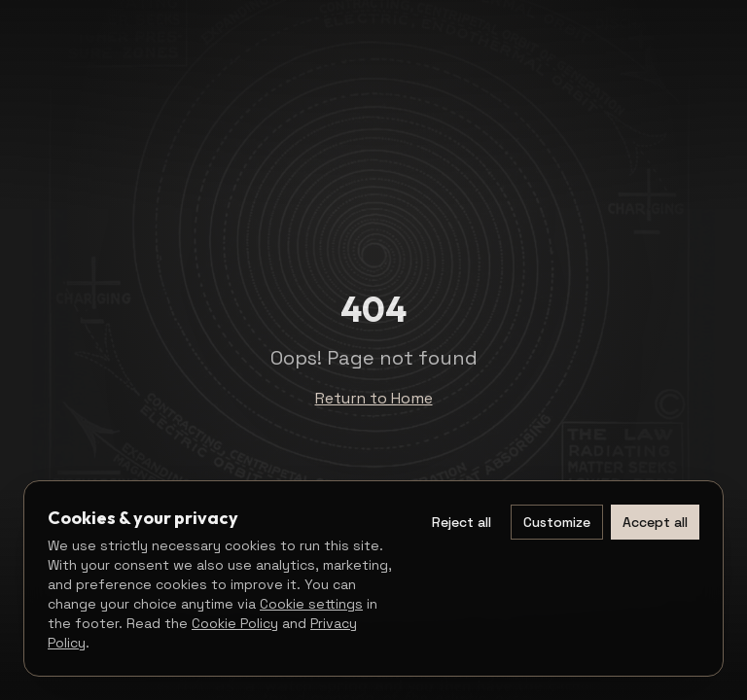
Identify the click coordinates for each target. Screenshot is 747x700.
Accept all (655, 522)
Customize (557, 522)
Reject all (462, 522)
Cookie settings (311, 604)
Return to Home (374, 398)
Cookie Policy (235, 623)
